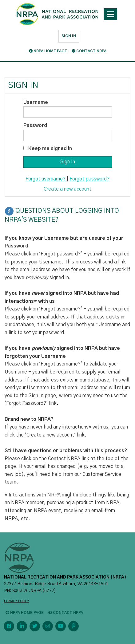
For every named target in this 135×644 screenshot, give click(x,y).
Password (35, 125)
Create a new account (67, 189)
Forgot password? (89, 179)
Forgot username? (46, 179)
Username (36, 102)
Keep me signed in (50, 148)
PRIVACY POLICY (17, 601)
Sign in (69, 36)
